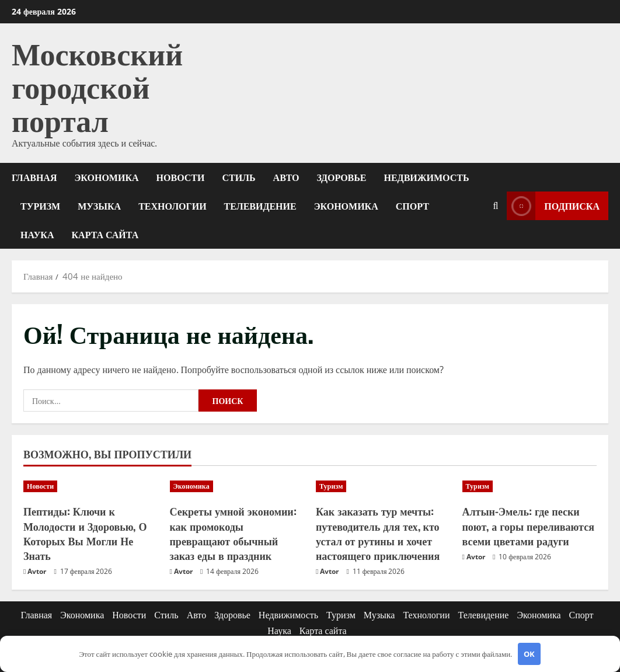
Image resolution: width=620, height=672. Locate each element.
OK (529, 654)
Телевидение (260, 206)
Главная (34, 177)
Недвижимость (427, 177)
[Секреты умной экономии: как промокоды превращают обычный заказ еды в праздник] (237, 486)
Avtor (37, 571)
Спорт (412, 206)
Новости (181, 177)
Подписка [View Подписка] (553, 206)
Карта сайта (105, 234)
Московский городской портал (97, 85)
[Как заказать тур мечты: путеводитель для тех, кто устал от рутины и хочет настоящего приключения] (383, 486)
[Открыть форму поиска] (495, 206)
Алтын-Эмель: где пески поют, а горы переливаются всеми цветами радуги (528, 525)
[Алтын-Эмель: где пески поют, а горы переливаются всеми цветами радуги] (530, 486)
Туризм (40, 206)
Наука (37, 234)
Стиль (238, 177)
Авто (286, 177)
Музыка (99, 206)
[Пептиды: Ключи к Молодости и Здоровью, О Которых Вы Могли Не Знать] (91, 486)
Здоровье (342, 177)
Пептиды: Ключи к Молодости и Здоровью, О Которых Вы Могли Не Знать (85, 533)
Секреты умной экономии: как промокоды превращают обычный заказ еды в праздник (233, 533)
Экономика (106, 177)
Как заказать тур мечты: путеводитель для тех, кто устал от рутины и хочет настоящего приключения (378, 533)
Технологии (172, 206)
